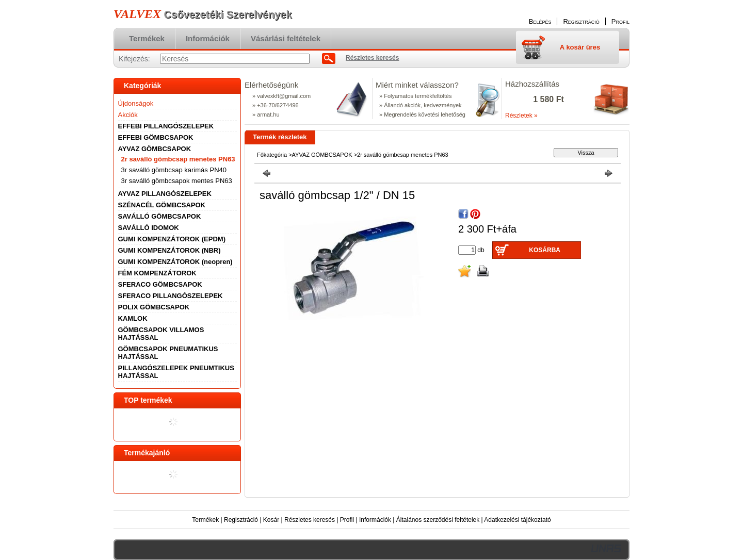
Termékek (205, 520)
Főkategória (272, 155)
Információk (375, 520)
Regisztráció (241, 520)
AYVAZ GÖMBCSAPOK (322, 155)
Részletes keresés (310, 520)
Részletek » (521, 116)
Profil (347, 520)
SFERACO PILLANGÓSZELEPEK (171, 296)
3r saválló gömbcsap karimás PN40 (174, 170)
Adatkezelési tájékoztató (517, 520)
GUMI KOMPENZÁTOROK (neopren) (175, 262)
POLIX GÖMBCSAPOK (154, 307)
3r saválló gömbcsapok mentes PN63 (177, 181)
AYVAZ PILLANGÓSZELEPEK (165, 194)
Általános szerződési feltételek (438, 520)
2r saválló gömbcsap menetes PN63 (178, 159)
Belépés (540, 21)
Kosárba (545, 250)
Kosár (271, 520)
